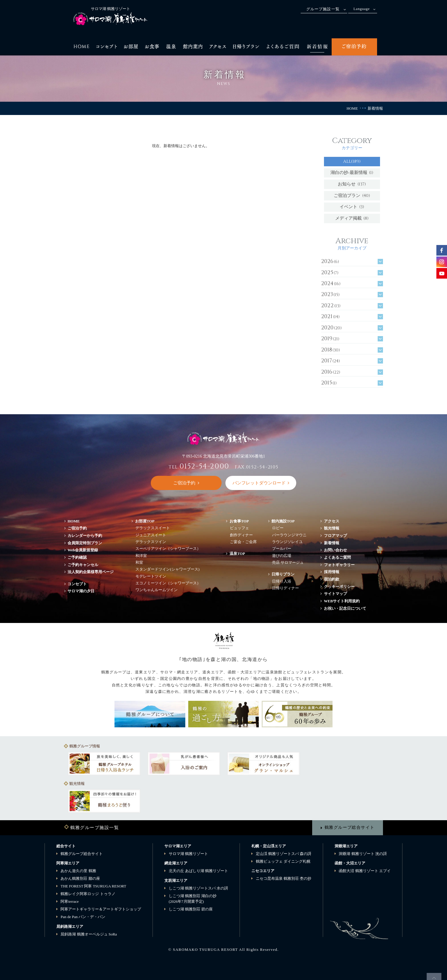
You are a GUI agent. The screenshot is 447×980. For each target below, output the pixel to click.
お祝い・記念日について (345, 608)
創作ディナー (241, 535)
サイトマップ (335, 594)
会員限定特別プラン (85, 543)
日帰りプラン (283, 574)
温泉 (237, 554)
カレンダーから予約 (85, 536)
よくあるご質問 (337, 557)
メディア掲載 (352, 218)
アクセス (332, 521)
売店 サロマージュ (288, 562)
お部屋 (145, 521)
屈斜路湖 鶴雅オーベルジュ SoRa (89, 934)
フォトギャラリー (339, 565)
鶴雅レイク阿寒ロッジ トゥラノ (88, 894)
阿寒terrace (69, 901)
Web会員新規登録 (83, 550)
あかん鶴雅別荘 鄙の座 (80, 878)
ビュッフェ (239, 528)
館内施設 (283, 521)
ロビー (278, 528)
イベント (352, 207)
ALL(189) (352, 161)
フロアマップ (337, 536)
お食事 (239, 521)
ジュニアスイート (151, 535)
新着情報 (332, 543)
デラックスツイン (151, 542)
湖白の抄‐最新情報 (352, 173)
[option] (104, 764)
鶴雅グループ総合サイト (349, 827)
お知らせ (352, 184)
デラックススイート (153, 528)
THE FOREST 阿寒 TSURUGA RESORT (93, 886)
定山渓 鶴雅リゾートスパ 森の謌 (284, 854)
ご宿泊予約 (77, 528)
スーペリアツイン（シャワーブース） (168, 549)
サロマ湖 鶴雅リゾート (188, 854)
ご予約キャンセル (83, 565)
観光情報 (332, 528)
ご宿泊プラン (352, 196)
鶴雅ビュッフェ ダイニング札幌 (283, 861)
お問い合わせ (335, 550)
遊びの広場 (282, 556)
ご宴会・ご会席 (243, 542)
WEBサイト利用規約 (342, 601)
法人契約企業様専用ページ (91, 572)
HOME (352, 108)
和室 (139, 562)
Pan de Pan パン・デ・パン (83, 917)
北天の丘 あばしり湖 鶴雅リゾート (199, 871)
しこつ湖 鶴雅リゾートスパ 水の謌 (199, 888)
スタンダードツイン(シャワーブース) (167, 569)
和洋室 (141, 556)
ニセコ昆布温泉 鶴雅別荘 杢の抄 (284, 878)
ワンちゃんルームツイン (157, 590)
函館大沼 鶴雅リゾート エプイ (365, 871)
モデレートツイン (151, 576)
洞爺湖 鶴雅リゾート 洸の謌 (363, 854)
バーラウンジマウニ (289, 535)
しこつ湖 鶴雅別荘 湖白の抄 (193, 899)
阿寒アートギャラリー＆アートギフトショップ (101, 909)
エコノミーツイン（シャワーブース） (168, 583)
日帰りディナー (285, 588)
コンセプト (77, 584)
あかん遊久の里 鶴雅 (78, 871)
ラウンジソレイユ (287, 542)
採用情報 (332, 572)
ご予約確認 (77, 557)
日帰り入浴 (282, 581)
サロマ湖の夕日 (81, 591)
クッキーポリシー (339, 587)
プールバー (282, 549)
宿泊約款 (332, 579)
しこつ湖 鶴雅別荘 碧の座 (191, 909)
